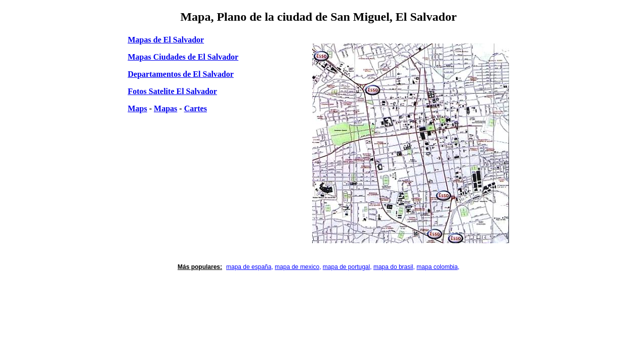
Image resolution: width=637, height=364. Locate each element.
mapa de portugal (346, 267)
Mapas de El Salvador (166, 40)
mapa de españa (249, 267)
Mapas (165, 108)
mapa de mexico (297, 267)
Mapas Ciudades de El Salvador (183, 57)
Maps (138, 108)
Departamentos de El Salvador (181, 74)
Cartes (196, 108)
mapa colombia (437, 267)
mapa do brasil (393, 267)
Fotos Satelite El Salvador (173, 91)
